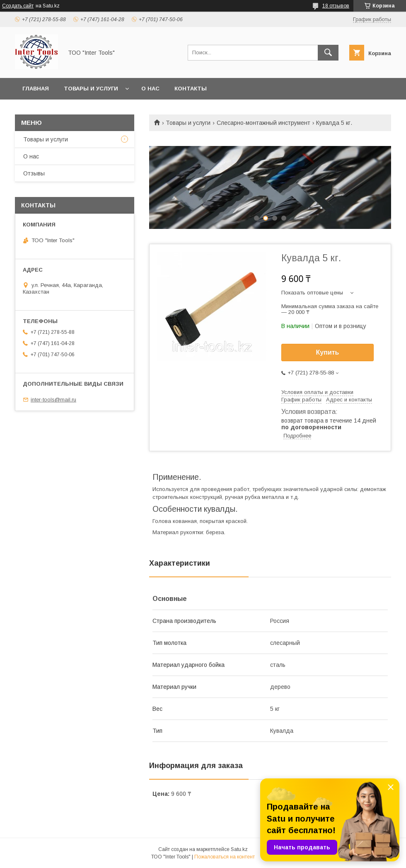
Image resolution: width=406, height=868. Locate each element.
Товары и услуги (91, 89)
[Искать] (328, 53)
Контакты (191, 89)
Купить (328, 352)
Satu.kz (239, 849)
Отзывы (34, 173)
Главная (36, 89)
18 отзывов (336, 6)
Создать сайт (18, 6)
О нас (150, 89)
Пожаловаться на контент (225, 857)
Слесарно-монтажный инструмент (263, 123)
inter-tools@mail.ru (53, 400)
